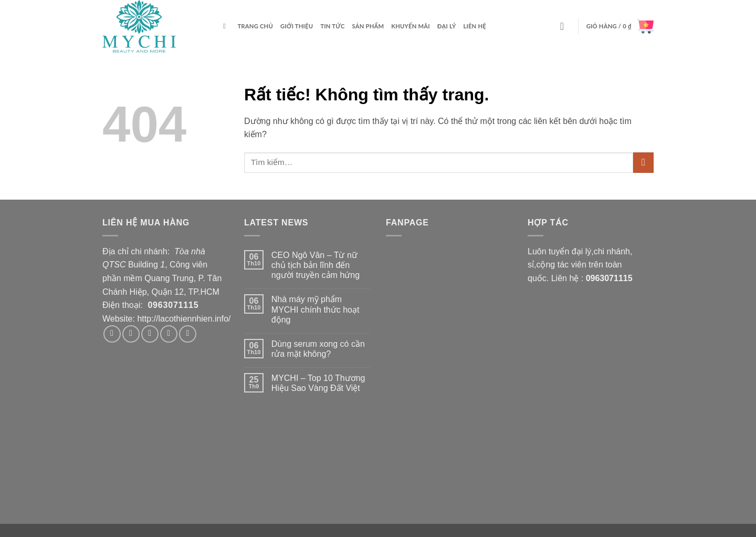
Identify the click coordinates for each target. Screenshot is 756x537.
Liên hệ (475, 26)
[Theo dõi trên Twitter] (150, 334)
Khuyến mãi (411, 26)
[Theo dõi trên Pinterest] (188, 334)
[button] (565, 26)
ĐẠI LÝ (447, 26)
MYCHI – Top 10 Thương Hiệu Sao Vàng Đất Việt (318, 383)
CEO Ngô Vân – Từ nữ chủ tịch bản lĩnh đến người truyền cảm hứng (316, 265)
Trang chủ (255, 26)
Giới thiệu (297, 26)
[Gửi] (643, 163)
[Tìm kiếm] (227, 26)
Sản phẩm (368, 26)
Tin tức (332, 26)
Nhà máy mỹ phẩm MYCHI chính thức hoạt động (316, 309)
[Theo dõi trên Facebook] (112, 334)
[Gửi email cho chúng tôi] (169, 334)
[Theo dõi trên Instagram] (131, 334)
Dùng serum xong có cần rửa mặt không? (318, 349)
